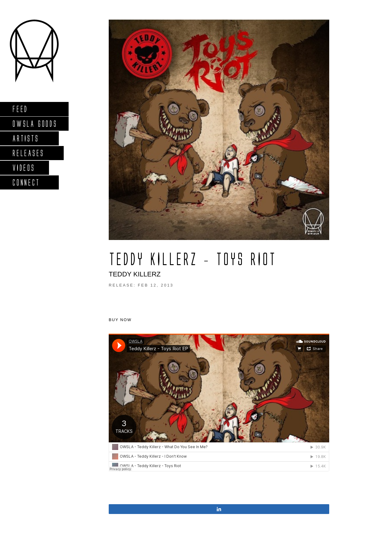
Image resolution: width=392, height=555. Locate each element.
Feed (20, 109)
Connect (26, 182)
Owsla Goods (35, 124)
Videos (24, 168)
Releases (28, 153)
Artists (26, 138)
